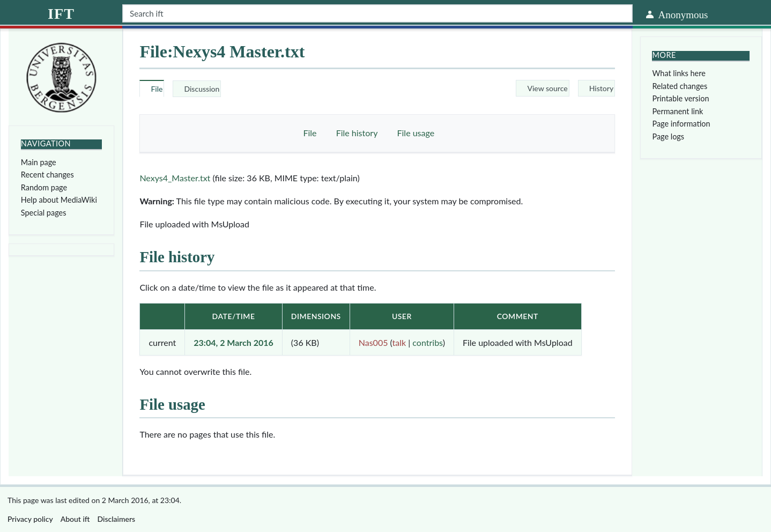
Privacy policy (30, 519)
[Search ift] (377, 13)
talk (399, 342)
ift (61, 14)
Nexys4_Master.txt (175, 178)
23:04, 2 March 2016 (233, 342)
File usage (416, 133)
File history (357, 133)
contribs (427, 342)
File (310, 133)
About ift (75, 519)
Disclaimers (117, 519)
